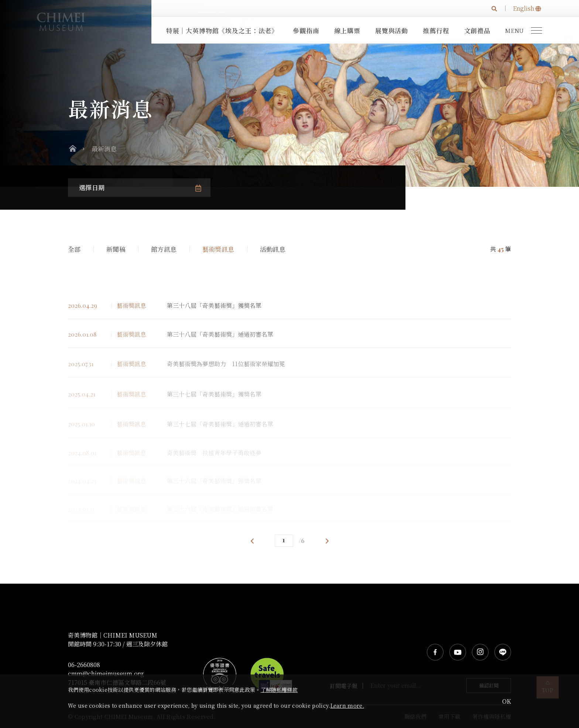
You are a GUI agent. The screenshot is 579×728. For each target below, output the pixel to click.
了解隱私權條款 (279, 690)
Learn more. (347, 705)
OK (507, 701)
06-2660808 (84, 665)
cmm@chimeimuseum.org (106, 674)
